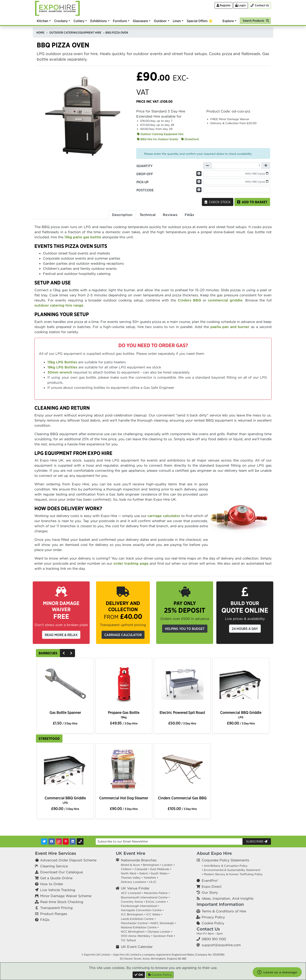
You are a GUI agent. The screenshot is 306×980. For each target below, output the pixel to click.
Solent (143, 873)
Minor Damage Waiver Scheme (66, 896)
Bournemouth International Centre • (145, 897)
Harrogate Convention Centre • (142, 910)
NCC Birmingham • (134, 932)
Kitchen (42, 21)
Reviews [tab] (170, 215)
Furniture (120, 21)
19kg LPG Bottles (62, 367)
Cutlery (79, 21)
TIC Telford (128, 940)
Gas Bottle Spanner (65, 712)
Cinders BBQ (189, 300)
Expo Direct (212, 886)
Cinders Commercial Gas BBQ (182, 798)
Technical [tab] (148, 215)
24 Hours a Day (245, 629)
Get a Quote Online (56, 878)
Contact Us (208, 929)
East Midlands (160, 869)
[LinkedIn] (73, 842)
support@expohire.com (221, 945)
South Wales (159, 873)
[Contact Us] (260, 5)
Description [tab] (122, 215)
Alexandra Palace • (157, 893)
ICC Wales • (154, 914)
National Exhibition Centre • (140, 927)
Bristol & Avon (130, 865)
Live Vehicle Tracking (58, 890)
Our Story (210, 892)
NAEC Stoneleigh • (163, 923)
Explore (228, 21)
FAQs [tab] (189, 215)
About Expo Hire (214, 853)
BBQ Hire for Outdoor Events (158, 139)
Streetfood (190, 139)
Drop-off (145, 174)
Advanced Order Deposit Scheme (68, 860)
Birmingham (151, 865)
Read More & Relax (61, 635)
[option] (65, 685)
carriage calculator (164, 516)
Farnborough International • (140, 906)
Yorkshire (150, 878)
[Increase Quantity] (266, 165)
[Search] (255, 20)
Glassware (140, 21)
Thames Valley (131, 878)
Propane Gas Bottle (124, 715)
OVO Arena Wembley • (137, 936)
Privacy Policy (213, 917)
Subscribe (257, 841)
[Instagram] (59, 842)
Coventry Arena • (133, 902)
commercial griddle (225, 300)
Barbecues (48, 653)
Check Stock (218, 202)
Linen (177, 21)
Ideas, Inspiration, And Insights (228, 898)
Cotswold (141, 869)
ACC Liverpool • (132, 893)
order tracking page (131, 563)
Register (224, 5)
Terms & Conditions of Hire (224, 911)
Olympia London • (160, 932)
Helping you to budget (185, 629)
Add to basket (252, 202)
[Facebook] (52, 842)
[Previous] (64, 653)
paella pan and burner (230, 327)
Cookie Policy (213, 923)
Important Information (220, 904)
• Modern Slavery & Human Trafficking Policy (232, 874)
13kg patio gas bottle (83, 237)
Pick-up (142, 182)
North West (129, 873)
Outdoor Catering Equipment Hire (160, 134)
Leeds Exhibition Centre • (138, 919)
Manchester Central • (135, 923)
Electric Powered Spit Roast (182, 712)
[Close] (139, 975)
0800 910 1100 (214, 939)
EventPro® (210, 881)
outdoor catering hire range (59, 305)
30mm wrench (60, 372)
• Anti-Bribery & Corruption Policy (225, 866)
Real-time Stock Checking (62, 902)
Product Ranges (54, 914)
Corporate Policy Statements (225, 860)
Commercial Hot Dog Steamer (124, 798)
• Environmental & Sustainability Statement (231, 870)
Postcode (145, 190)
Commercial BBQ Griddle (241, 715)
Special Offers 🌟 (200, 21)
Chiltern (126, 869)
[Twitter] (44, 842)
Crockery (61, 21)
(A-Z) (153, 882)
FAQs (45, 920)
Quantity (144, 166)
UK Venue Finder (135, 888)
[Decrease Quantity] (207, 165)
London (167, 865)
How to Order (52, 884)
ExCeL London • (157, 902)
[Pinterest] (66, 842)
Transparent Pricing (56, 908)
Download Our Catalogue (62, 872)
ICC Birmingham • (133, 914)
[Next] (71, 653)
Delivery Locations (133, 882)
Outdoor (160, 21)
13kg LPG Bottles (62, 362)
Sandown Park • (164, 936)
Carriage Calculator (123, 635)
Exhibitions (99, 21)
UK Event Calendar (137, 947)
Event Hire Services (56, 853)
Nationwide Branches (139, 860)
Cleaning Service (54, 866)
